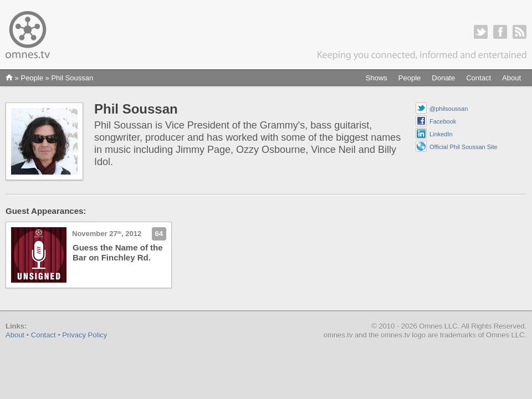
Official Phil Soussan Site (464, 147)
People (410, 78)
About (511, 78)
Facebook (443, 121)
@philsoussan (449, 109)
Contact (479, 78)
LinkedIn (441, 134)
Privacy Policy (85, 335)
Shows (377, 78)
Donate (443, 78)
